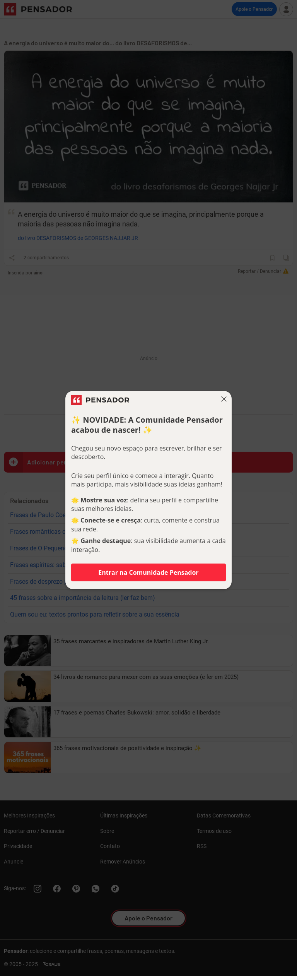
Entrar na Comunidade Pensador (148, 572)
